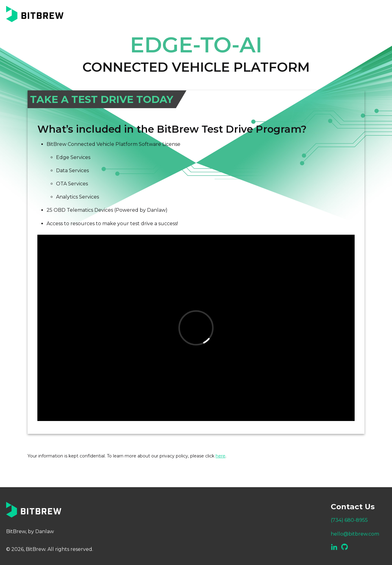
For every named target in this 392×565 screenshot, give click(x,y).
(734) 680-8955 (349, 520)
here (221, 456)
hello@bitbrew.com (355, 534)
